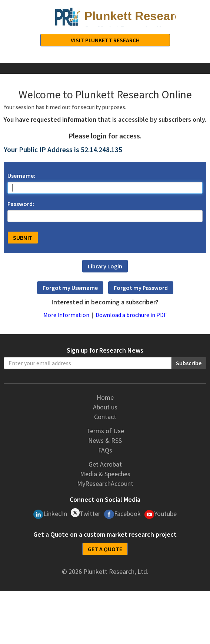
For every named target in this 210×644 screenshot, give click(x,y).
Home (105, 397)
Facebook (122, 514)
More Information (66, 315)
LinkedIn (50, 514)
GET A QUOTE (105, 549)
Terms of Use (105, 431)
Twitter (86, 513)
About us (105, 407)
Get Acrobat (105, 464)
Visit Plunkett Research (105, 40)
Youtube (161, 514)
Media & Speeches (105, 474)
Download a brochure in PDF (131, 315)
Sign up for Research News (105, 350)
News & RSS (105, 440)
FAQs (105, 450)
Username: (21, 176)
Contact (105, 417)
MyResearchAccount (105, 483)
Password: (21, 204)
